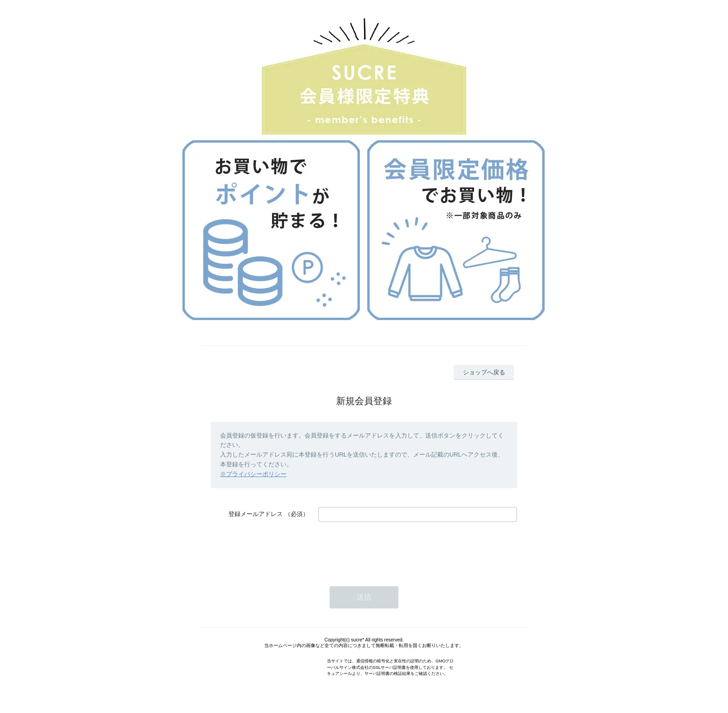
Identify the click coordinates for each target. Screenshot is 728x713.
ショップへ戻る (484, 372)
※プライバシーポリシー (253, 474)
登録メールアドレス (256, 514)
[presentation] (389, 549)
